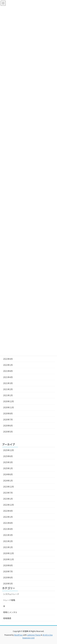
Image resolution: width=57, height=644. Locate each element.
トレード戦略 (9, 600)
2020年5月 (8, 432)
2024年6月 (8, 474)
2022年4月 (8, 359)
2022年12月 (9, 505)
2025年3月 (8, 462)
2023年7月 (8, 493)
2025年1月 (8, 468)
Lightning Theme (34, 635)
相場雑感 (7, 618)
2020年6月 (8, 426)
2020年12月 (9, 401)
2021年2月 (8, 389)
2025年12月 (9, 450)
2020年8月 (8, 413)
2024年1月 (8, 481)
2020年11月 (9, 407)
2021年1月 (8, 395)
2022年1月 (8, 365)
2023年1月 (8, 499)
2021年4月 (8, 377)
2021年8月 (8, 371)
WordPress (18, 635)
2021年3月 (8, 383)
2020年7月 (8, 419)
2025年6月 (8, 456)
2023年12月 (9, 487)
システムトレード (11, 594)
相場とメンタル (10, 612)
